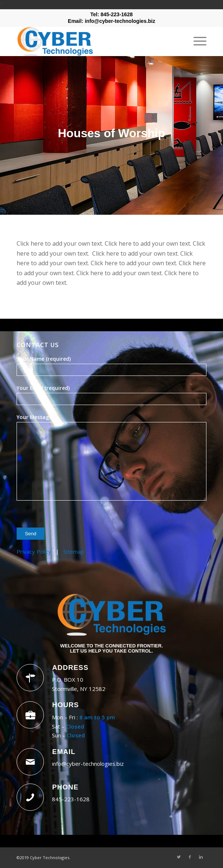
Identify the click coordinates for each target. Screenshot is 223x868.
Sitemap (74, 551)
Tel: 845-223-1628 (112, 14)
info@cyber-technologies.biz (88, 764)
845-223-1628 (71, 799)
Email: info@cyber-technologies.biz (112, 21)
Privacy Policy (34, 551)
